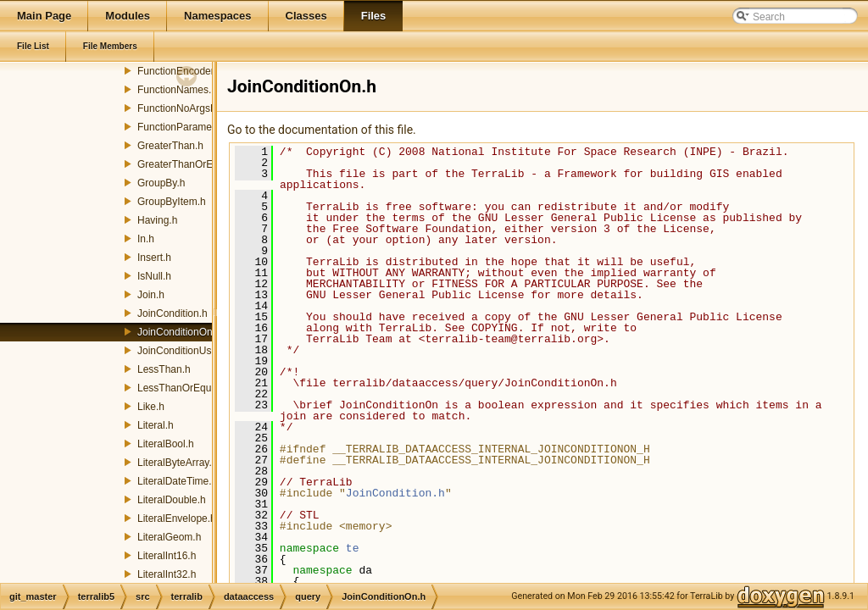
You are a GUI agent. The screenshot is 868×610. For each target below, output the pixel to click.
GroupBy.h (161, 183)
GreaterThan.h (170, 146)
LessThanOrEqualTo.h (188, 388)
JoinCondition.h (172, 313)
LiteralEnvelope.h (177, 518)
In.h (146, 239)
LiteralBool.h (166, 444)
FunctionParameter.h (184, 127)
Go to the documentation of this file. (322, 130)
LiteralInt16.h (167, 556)
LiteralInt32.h (167, 574)
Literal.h (156, 425)
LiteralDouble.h (172, 500)
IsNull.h (154, 276)
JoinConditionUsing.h (185, 351)
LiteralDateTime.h (177, 481)
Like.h (151, 407)
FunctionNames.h (177, 90)
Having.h (157, 220)
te (353, 548)
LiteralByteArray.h (177, 463)
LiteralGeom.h (169, 537)
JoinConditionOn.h (179, 332)
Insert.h (154, 258)
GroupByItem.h (172, 202)
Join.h (151, 295)
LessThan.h (164, 369)
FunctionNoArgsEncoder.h (197, 108)
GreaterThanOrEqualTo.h (195, 164)
